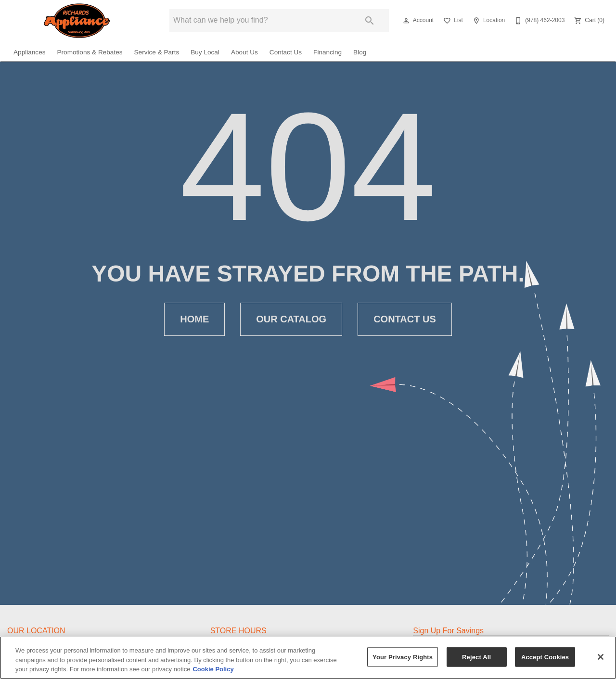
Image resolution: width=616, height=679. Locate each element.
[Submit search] (370, 21)
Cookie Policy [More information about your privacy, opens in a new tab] (213, 669)
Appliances (30, 52)
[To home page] (77, 21)
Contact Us (286, 52)
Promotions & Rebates (90, 52)
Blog (360, 52)
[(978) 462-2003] (539, 21)
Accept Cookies (545, 657)
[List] (452, 21)
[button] (406, 21)
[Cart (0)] (588, 21)
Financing (327, 52)
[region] (308, 658)
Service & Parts (157, 52)
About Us (244, 52)
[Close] (601, 657)
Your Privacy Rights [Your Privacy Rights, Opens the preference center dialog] (403, 657)
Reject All (476, 657)
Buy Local (205, 52)
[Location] (488, 21)
